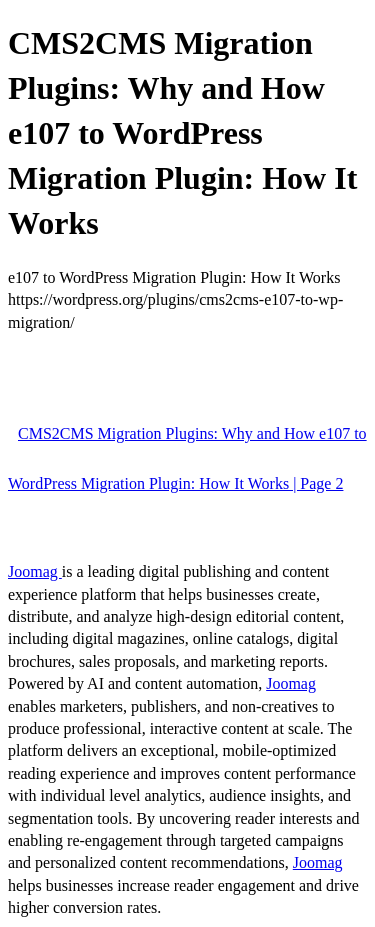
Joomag (35, 571)
